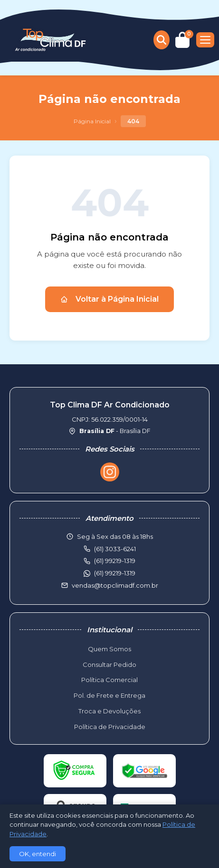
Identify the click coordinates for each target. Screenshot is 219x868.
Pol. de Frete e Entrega (109, 695)
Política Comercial (109, 680)
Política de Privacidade (110, 727)
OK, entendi (38, 854)
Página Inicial (92, 121)
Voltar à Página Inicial (109, 299)
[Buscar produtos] (162, 40)
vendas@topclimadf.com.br (115, 585)
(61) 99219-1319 (115, 573)
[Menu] (205, 40)
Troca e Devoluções (109, 711)
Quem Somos (109, 649)
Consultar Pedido (109, 665)
